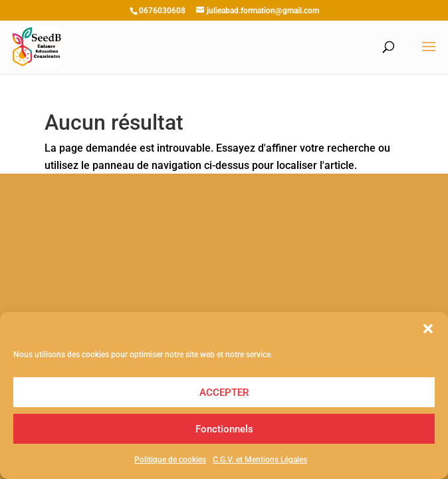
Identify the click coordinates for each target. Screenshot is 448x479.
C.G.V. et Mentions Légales (260, 460)
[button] (428, 329)
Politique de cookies (170, 460)
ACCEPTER (224, 393)
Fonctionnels (224, 429)
